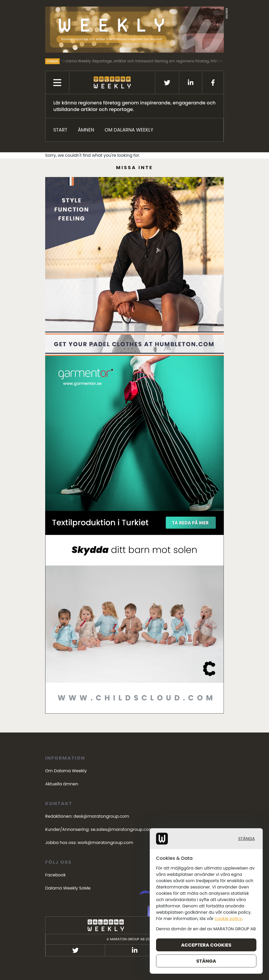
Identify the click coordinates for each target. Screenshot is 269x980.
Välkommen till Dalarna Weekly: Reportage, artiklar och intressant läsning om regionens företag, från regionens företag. (151, 61)
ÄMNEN (86, 130)
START (60, 130)
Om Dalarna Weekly (129, 130)
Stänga (260, 954)
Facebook (55, 875)
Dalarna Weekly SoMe (68, 888)
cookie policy (258, 965)
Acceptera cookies (254, 969)
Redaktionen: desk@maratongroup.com (87, 816)
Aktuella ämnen (62, 784)
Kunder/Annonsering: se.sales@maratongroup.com (99, 829)
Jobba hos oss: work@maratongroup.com (89, 843)
